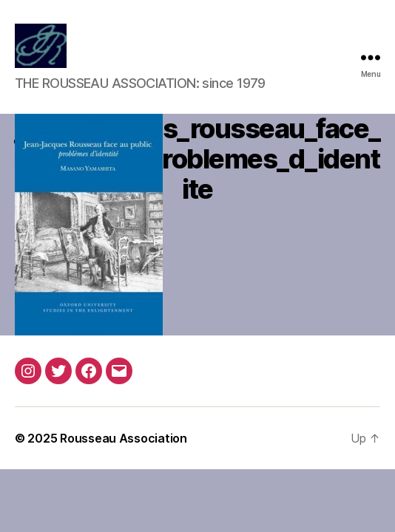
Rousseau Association (124, 438)
